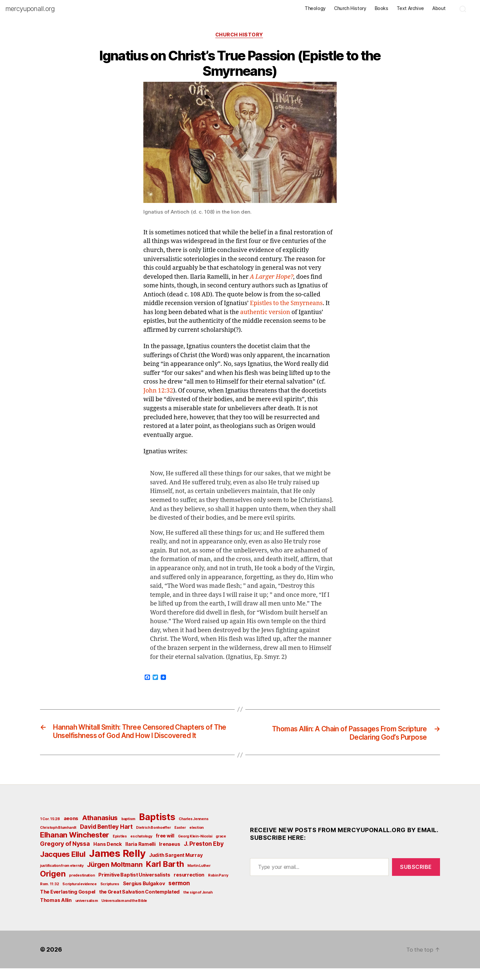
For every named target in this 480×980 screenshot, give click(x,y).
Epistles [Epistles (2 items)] (120, 848)
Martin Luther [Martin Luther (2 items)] (199, 877)
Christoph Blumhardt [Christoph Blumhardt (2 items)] (58, 839)
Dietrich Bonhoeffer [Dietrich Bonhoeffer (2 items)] (153, 839)
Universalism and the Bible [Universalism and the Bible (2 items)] (124, 912)
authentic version (265, 313)
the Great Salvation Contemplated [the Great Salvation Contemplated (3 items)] (139, 903)
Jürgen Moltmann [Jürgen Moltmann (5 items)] (115, 876)
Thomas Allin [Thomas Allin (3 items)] (56, 912)
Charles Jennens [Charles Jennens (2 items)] (193, 831)
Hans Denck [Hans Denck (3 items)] (107, 856)
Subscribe (416, 879)
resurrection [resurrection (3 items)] (189, 886)
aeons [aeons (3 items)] (71, 830)
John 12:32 (158, 392)
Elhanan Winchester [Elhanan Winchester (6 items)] (74, 846)
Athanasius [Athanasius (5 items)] (100, 829)
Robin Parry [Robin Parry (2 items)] (218, 887)
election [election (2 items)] (196, 839)
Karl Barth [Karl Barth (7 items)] (165, 876)
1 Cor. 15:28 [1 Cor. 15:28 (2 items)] (50, 831)
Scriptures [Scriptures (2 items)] (110, 896)
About (439, 8)
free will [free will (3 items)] (165, 847)
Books (381, 8)
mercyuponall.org (30, 9)
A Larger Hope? (272, 278)
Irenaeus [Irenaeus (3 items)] (169, 856)
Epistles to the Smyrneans (286, 305)
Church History (350, 8)
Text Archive (410, 8)
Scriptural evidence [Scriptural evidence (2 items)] (79, 896)
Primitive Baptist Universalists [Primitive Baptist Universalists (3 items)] (134, 886)
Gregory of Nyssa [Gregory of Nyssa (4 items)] (65, 855)
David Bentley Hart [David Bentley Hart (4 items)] (106, 838)
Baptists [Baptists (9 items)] (157, 828)
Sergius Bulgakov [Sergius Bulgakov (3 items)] (144, 895)
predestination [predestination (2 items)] (82, 887)
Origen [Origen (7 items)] (53, 885)
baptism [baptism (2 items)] (128, 831)
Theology (315, 8)
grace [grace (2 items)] (221, 848)
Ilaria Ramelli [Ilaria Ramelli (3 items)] (140, 856)
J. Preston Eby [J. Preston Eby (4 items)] (203, 855)
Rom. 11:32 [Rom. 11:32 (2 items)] (49, 896)
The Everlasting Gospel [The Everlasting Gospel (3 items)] (68, 903)
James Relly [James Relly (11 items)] (117, 865)
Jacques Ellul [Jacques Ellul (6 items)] (63, 866)
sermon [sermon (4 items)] (179, 895)
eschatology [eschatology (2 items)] (141, 848)
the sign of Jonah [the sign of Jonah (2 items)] (198, 904)
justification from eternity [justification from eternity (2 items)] (62, 877)
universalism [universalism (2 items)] (87, 912)
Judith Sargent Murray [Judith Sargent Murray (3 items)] (176, 867)
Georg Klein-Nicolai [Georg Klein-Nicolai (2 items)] (195, 848)
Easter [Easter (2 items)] (180, 839)
